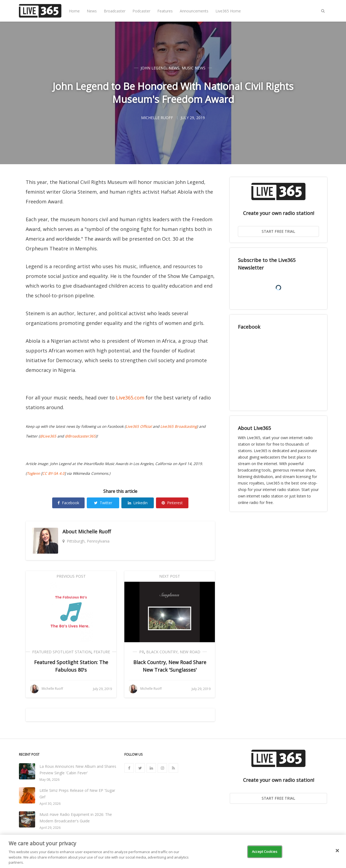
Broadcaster (115, 11)
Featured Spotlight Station (62, 652)
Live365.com (130, 398)
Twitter (103, 503)
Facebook (68, 503)
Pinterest (172, 503)
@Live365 (48, 436)
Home (74, 11)
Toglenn (33, 473)
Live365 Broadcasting (179, 426)
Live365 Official (139, 426)
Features (165, 11)
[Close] (337, 851)
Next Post (170, 576)
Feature (102, 652)
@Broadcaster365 (80, 436)
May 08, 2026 (49, 780)
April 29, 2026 (50, 828)
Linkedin (138, 503)
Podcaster (141, 11)
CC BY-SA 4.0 (53, 473)
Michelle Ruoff (94, 531)
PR (142, 652)
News (92, 11)
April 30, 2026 (50, 804)
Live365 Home (228, 11)
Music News (194, 68)
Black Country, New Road (173, 652)
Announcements (194, 11)
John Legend (154, 68)
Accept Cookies (265, 852)
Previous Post (71, 576)
